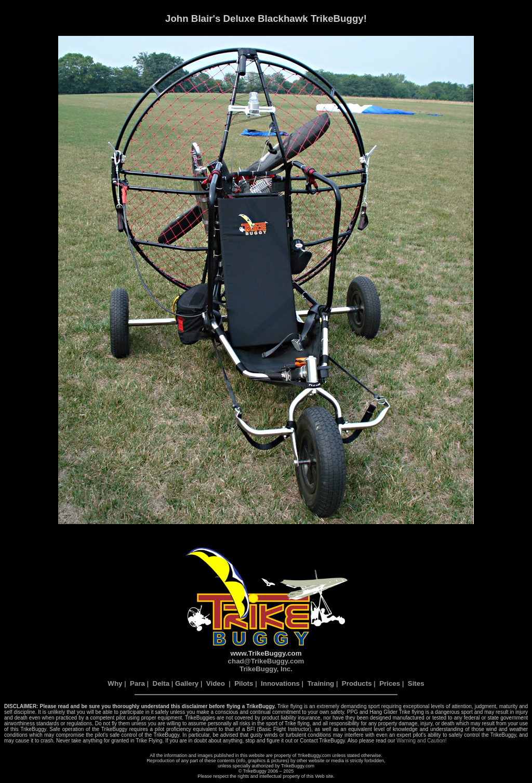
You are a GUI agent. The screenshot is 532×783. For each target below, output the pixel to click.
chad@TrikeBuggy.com (266, 661)
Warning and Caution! (421, 741)
